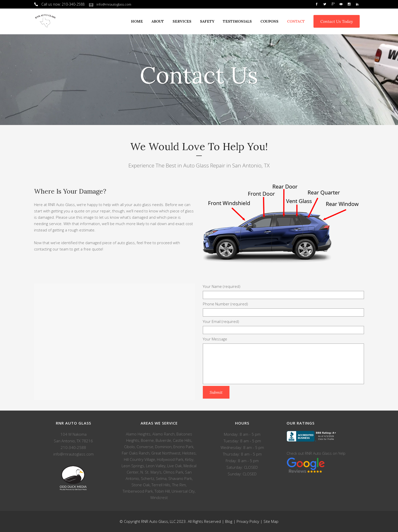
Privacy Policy (248, 521)
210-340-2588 (73, 4)
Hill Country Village (139, 459)
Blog (229, 521)
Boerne (147, 440)
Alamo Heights (138, 434)
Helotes (189, 453)
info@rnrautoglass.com (114, 4)
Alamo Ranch (163, 434)
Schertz (147, 478)
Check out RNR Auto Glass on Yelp (316, 453)
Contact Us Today (337, 21)
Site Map (271, 521)
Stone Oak (141, 485)
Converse (145, 447)
